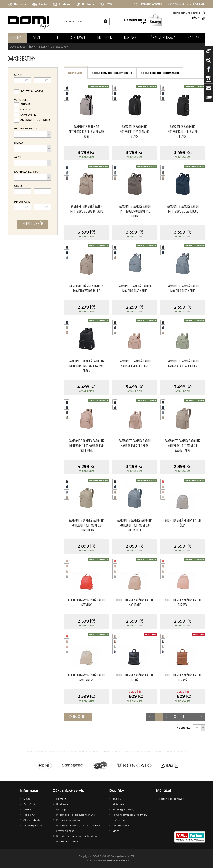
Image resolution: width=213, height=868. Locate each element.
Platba (40, 4)
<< (150, 717)
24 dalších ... (78, 717)
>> (201, 717)
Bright (25, 104)
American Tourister (35, 120)
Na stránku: (184, 728)
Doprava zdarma (27, 172)
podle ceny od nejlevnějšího (112, 73)
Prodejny (62, 4)
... (191, 717)
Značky (194, 38)
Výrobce (20, 100)
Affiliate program (34, 825)
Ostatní (26, 109)
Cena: (18, 75)
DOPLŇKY (130, 38)
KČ (194, 18)
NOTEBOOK (105, 38)
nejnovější (76, 73)
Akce (18, 157)
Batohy (43, 47)
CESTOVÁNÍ (78, 38)
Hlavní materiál (26, 129)
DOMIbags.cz (17, 47)
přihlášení (179, 13)
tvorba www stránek (107, 860)
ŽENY (17, 38)
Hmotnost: (22, 202)
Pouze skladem (32, 91)
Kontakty (85, 4)
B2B (106, 4)
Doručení (17, 4)
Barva (19, 143)
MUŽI (36, 38)
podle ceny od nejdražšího (160, 73)
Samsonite (28, 115)
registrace (194, 13)
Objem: (19, 186)
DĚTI (55, 38)
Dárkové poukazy (162, 38)
